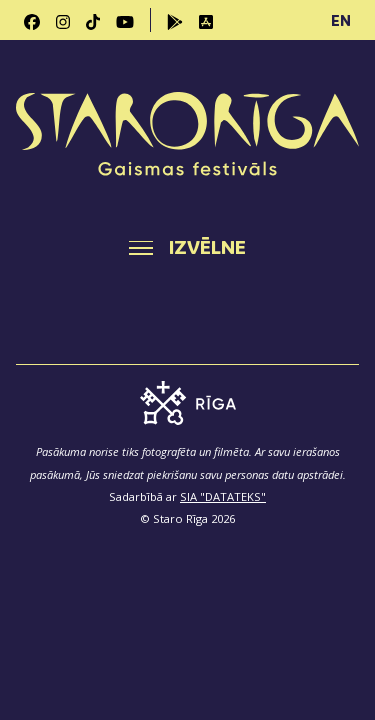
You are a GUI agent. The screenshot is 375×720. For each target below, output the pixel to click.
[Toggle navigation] (187, 248)
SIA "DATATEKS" (223, 496)
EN (341, 20)
